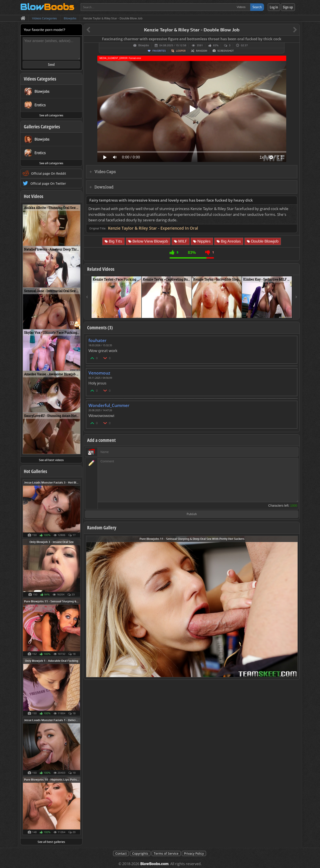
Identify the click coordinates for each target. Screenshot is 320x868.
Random (202, 51)
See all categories (51, 115)
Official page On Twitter (48, 183)
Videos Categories (40, 79)
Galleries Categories (42, 127)
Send (51, 65)
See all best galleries (51, 842)
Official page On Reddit (49, 173)
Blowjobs (144, 45)
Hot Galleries (35, 471)
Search (257, 7)
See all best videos (51, 460)
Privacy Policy (194, 853)
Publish (192, 514)
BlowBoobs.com (154, 864)
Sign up (288, 7)
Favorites (159, 51)
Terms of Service (166, 853)
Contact (121, 853)
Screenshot (226, 51)
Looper (181, 51)
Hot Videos (34, 196)
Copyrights (140, 853)
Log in (274, 7)
